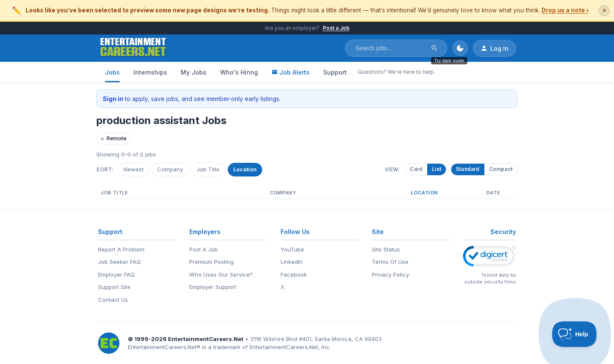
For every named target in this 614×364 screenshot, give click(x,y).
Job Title (208, 169)
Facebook (294, 274)
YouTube (292, 249)
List (438, 169)
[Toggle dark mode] (460, 48)
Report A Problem (121, 249)
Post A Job (204, 249)
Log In (494, 48)
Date (493, 193)
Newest (134, 169)
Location (245, 169)
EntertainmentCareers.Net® (164, 347)
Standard (468, 169)
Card (417, 169)
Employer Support (213, 287)
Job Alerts (291, 72)
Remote (113, 138)
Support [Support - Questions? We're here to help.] (335, 72)
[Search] (434, 48)
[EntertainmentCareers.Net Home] (133, 48)
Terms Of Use (390, 262)
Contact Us (113, 300)
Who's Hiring (239, 72)
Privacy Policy (390, 274)
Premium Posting (211, 262)
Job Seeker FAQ (119, 262)
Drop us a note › (565, 10)
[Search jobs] (391, 48)
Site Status (386, 249)
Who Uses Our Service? (221, 274)
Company (170, 169)
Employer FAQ (116, 274)
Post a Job (336, 28)
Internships (150, 72)
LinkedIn (292, 262)
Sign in (113, 99)
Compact (501, 169)
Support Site (114, 287)
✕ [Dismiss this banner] (604, 10)
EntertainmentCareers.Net (206, 339)
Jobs (112, 72)
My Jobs (194, 72)
